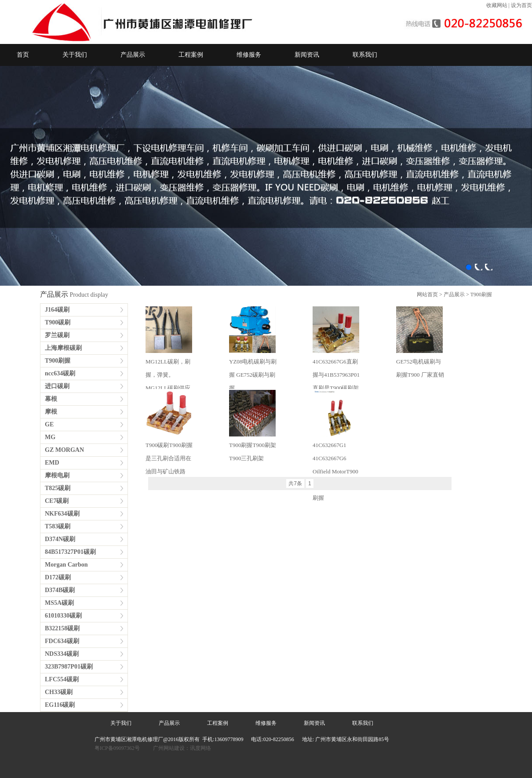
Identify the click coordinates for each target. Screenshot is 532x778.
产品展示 (133, 55)
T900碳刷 (58, 322)
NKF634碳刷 (62, 514)
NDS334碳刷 (62, 654)
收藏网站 (497, 5)
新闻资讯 (307, 55)
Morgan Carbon (66, 565)
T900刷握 (481, 294)
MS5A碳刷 (59, 603)
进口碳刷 (57, 386)
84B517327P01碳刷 (70, 552)
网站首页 (427, 294)
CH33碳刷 (59, 692)
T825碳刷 (58, 488)
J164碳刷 (57, 310)
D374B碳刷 (60, 590)
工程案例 (191, 55)
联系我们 (365, 55)
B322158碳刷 (62, 628)
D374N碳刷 (60, 539)
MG (50, 437)
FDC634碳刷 (62, 641)
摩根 (51, 412)
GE (49, 424)
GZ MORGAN (64, 450)
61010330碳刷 (63, 616)
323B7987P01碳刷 (69, 667)
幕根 (51, 399)
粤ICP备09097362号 (118, 748)
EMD (52, 463)
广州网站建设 (169, 748)
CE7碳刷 (57, 501)
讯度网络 (200, 748)
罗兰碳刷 (57, 335)
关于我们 (75, 55)
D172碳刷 (58, 577)
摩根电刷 (57, 475)
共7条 (295, 484)
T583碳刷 (58, 526)
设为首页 (521, 5)
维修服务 (249, 55)
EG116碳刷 (60, 705)
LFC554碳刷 (62, 679)
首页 (23, 55)
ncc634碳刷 (60, 373)
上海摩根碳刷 (63, 348)
